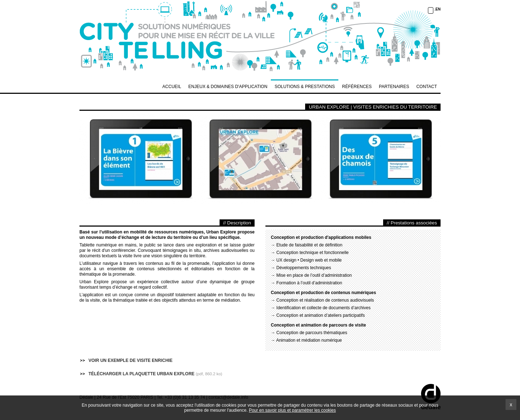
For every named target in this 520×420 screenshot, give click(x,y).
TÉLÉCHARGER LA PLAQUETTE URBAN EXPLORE (142, 374)
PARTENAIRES (394, 87)
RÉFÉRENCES (357, 87)
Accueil (172, 87)
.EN (437, 9)
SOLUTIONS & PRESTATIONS (305, 87)
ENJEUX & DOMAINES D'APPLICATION (228, 87)
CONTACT (427, 87)
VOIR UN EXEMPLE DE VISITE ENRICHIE (131, 360)
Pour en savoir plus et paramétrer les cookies (292, 410)
